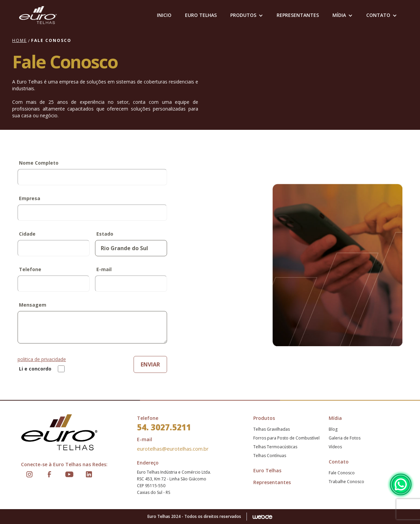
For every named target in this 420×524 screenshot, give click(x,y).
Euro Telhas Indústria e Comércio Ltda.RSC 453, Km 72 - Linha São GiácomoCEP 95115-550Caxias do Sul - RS (174, 482)
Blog (333, 429)
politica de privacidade (42, 359)
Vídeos (335, 447)
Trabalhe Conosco (346, 482)
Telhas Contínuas (270, 456)
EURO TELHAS (201, 15)
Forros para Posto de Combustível (286, 438)
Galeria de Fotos (345, 438)
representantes (298, 15)
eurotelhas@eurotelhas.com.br (173, 449)
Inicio (164, 15)
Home (19, 40)
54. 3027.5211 (164, 427)
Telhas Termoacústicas (275, 447)
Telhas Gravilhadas (272, 429)
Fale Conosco (342, 473)
